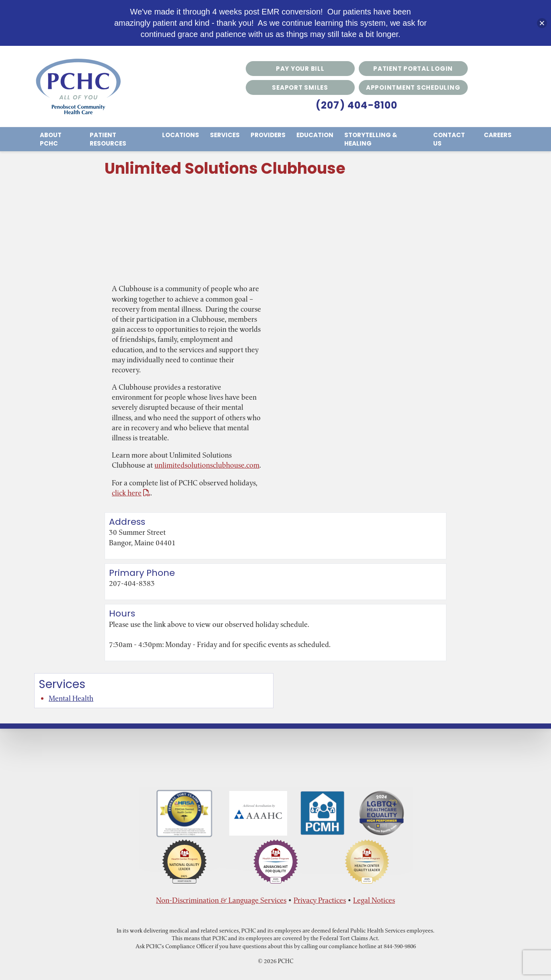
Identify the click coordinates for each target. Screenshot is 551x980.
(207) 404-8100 (357, 105)
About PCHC (51, 139)
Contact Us (449, 139)
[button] (542, 23)
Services (225, 135)
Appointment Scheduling (413, 87)
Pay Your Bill (300, 69)
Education (315, 135)
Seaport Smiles (300, 87)
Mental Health (71, 698)
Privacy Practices (320, 900)
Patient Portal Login (413, 69)
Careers (498, 135)
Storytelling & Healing (371, 139)
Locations (181, 135)
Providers (268, 135)
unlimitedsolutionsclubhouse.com (207, 465)
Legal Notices (374, 900)
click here (131, 493)
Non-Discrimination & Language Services (221, 900)
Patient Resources (108, 139)
